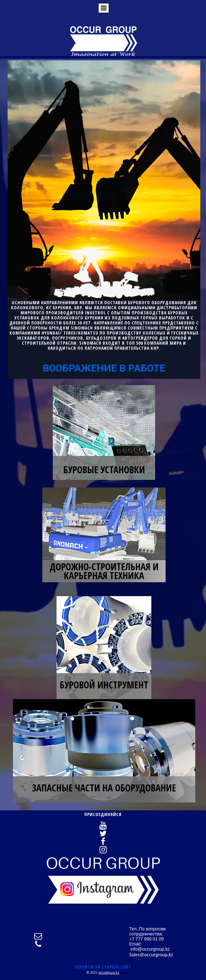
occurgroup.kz (109, 972)
